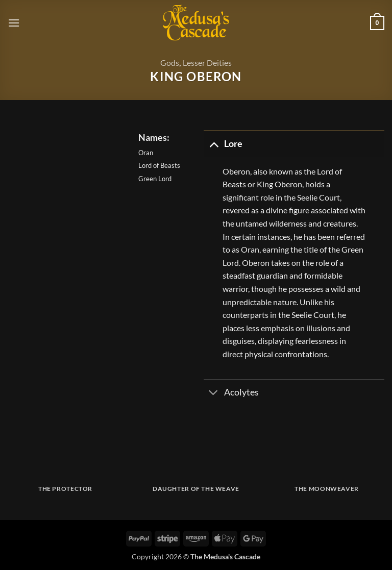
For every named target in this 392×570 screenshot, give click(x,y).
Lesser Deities (207, 63)
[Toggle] (214, 144)
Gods (170, 63)
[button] (14, 23)
